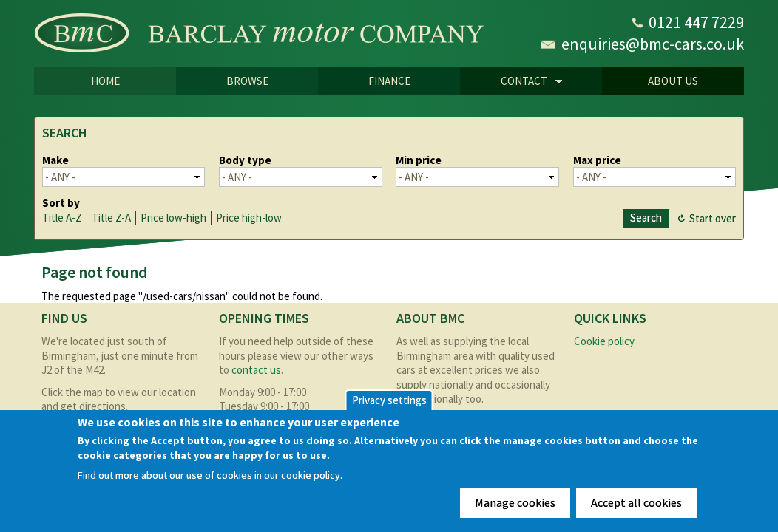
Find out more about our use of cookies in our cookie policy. (210, 475)
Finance (389, 81)
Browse (247, 81)
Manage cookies (515, 502)
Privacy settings (389, 400)
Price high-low (249, 218)
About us (673, 81)
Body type (245, 160)
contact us (256, 370)
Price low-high (173, 218)
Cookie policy (604, 341)
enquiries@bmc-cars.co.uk (653, 44)
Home (105, 81)
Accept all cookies (636, 502)
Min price (419, 160)
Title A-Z (62, 218)
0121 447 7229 (696, 22)
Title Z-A (111, 218)
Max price (597, 160)
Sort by (61, 203)
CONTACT (511, 82)
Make (55, 160)
